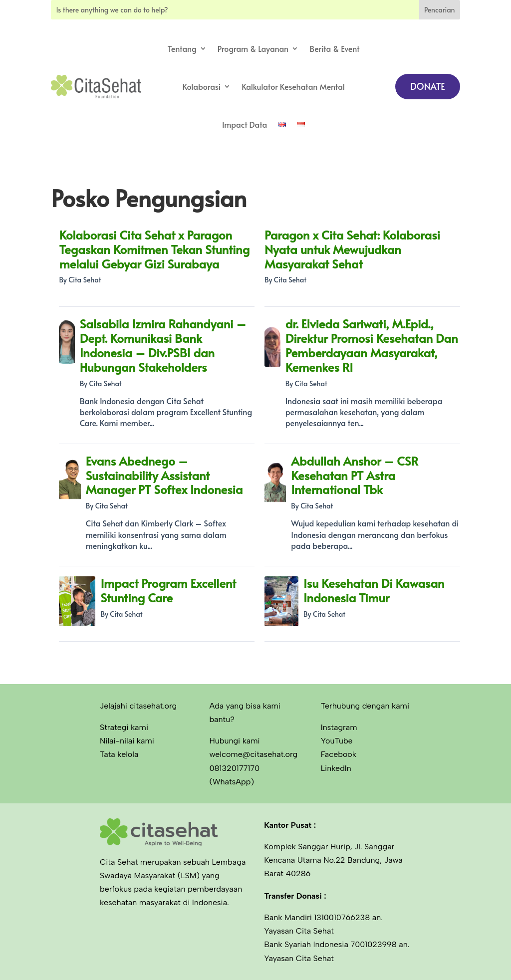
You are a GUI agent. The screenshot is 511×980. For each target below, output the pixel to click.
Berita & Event (334, 48)
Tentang (182, 48)
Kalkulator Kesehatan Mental (293, 86)
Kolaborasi (201, 86)
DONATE (427, 86)
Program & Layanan (253, 48)
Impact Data (245, 124)
